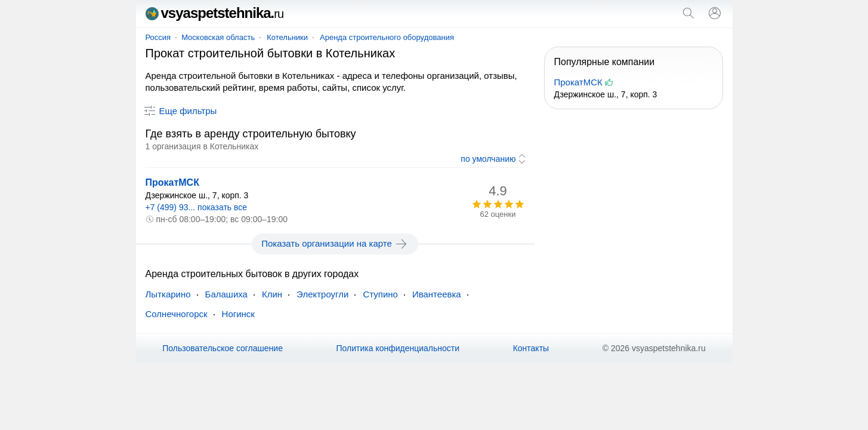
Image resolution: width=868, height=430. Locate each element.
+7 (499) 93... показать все (197, 207)
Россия (158, 37)
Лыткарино (168, 294)
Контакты (531, 348)
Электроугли (322, 294)
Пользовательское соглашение (223, 348)
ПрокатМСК (172, 182)
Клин (272, 294)
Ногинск (238, 314)
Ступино (380, 294)
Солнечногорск (177, 314)
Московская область (218, 37)
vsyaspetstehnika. (215, 13)
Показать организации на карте (335, 244)
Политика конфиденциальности (398, 348)
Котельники (287, 37)
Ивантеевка (437, 294)
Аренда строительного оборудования (387, 37)
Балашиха (226, 294)
